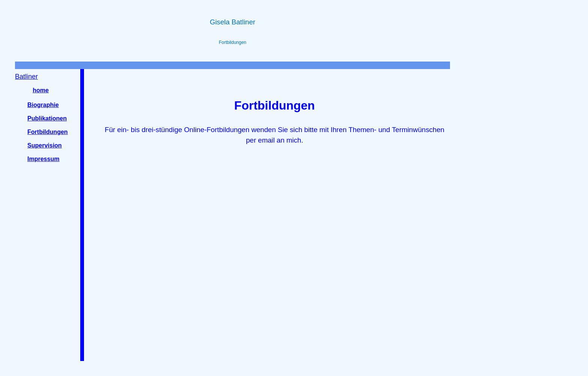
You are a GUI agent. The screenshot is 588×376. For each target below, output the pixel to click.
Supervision (45, 145)
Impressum (43, 159)
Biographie (43, 105)
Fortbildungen (48, 132)
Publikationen (47, 118)
